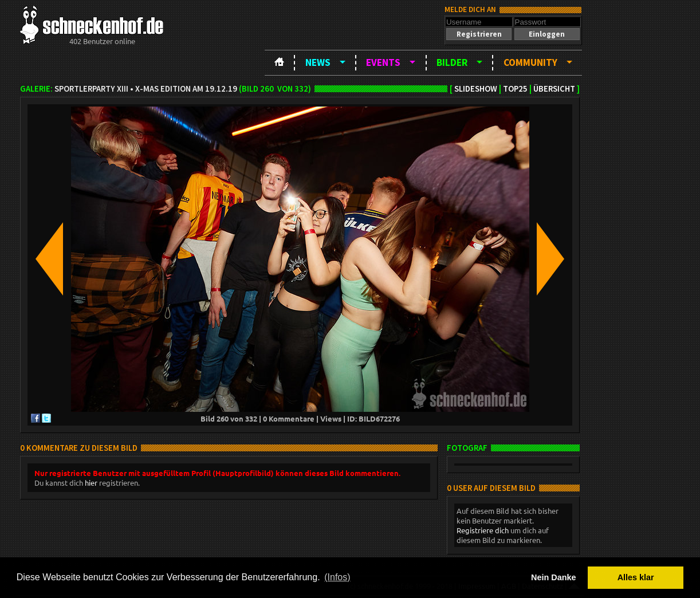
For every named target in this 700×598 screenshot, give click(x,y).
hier (91, 483)
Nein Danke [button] (553, 577)
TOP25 (515, 89)
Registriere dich (483, 530)
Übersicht (554, 89)
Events (383, 62)
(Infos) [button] (337, 577)
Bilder (452, 62)
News (318, 62)
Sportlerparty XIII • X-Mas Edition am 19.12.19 (146, 89)
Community (530, 62)
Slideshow (476, 89)
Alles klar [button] (636, 577)
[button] (479, 34)
